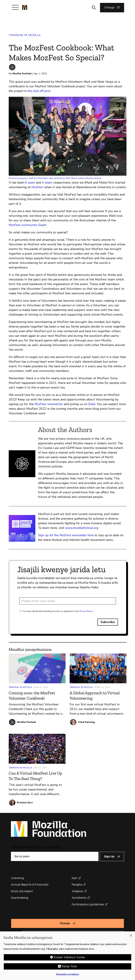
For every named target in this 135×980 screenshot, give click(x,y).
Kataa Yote (69, 966)
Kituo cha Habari (22, 891)
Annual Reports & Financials (30, 885)
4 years (47, 183)
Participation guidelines (88, 904)
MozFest (37, 187)
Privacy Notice (86, 611)
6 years (30, 183)
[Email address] (68, 601)
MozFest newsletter (49, 404)
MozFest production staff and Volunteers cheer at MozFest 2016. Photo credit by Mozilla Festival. (55, 178)
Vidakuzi (77, 891)
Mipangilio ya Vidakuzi (67, 974)
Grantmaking (20, 898)
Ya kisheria (79, 898)
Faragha (77, 885)
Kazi (74, 878)
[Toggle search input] (94, 8)
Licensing (17, 878)
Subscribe (108, 622)
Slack (92, 404)
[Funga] (131, 935)
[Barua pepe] (55, 856)
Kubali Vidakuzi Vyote (69, 957)
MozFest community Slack (27, 225)
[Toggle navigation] (15, 7)
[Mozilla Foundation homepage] (25, 8)
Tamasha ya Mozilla (25, 35)
